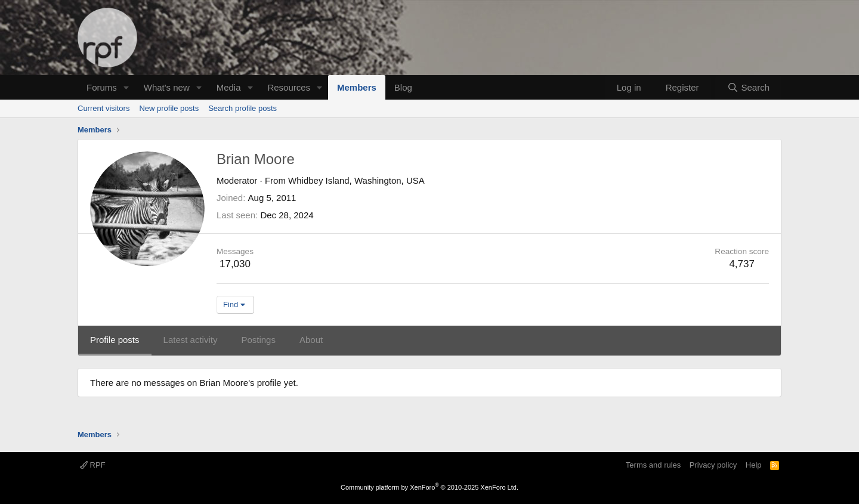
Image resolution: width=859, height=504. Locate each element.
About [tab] (311, 340)
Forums (102, 87)
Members (357, 87)
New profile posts (169, 108)
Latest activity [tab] (191, 340)
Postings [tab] (258, 340)
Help (754, 465)
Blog (403, 87)
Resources (289, 87)
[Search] (748, 87)
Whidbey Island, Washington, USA (356, 180)
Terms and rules (653, 465)
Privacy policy (713, 465)
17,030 (235, 264)
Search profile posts (242, 108)
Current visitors (103, 108)
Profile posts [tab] (115, 340)
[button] (126, 87)
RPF (93, 465)
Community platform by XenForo (429, 487)
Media (229, 87)
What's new (167, 87)
